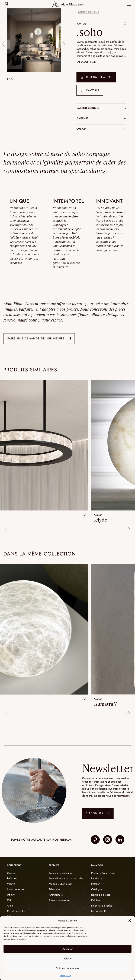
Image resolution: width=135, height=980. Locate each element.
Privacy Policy (66, 976)
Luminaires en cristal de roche (66, 878)
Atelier (82, 24)
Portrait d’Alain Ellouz (103, 873)
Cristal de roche (16, 911)
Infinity (11, 895)
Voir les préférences (68, 968)
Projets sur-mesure (59, 900)
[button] (130, 921)
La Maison (97, 878)
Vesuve (11, 884)
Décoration (55, 889)
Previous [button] (5, 41)
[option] (34, 41)
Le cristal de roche (102, 906)
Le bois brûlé (99, 911)
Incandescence (15, 889)
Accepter (67, 949)
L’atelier (95, 884)
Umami (11, 873)
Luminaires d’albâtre (60, 873)
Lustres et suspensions (89, 12)
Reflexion (12, 878)
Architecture (56, 895)
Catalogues (97, 889)
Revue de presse (101, 895)
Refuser (68, 959)
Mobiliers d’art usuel (60, 884)
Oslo (10, 900)
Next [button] (63, 41)
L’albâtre (96, 900)
